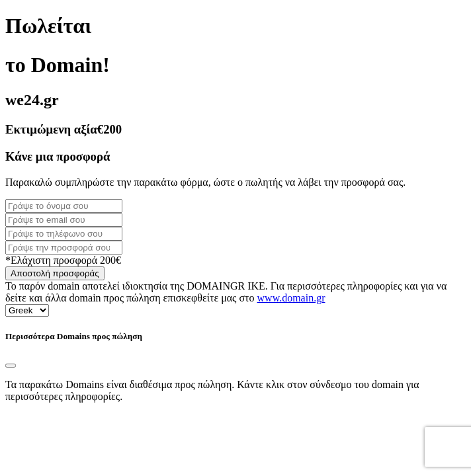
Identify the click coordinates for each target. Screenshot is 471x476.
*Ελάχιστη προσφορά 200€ (63, 260)
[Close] (11, 366)
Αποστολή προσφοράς (55, 273)
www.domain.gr (291, 298)
